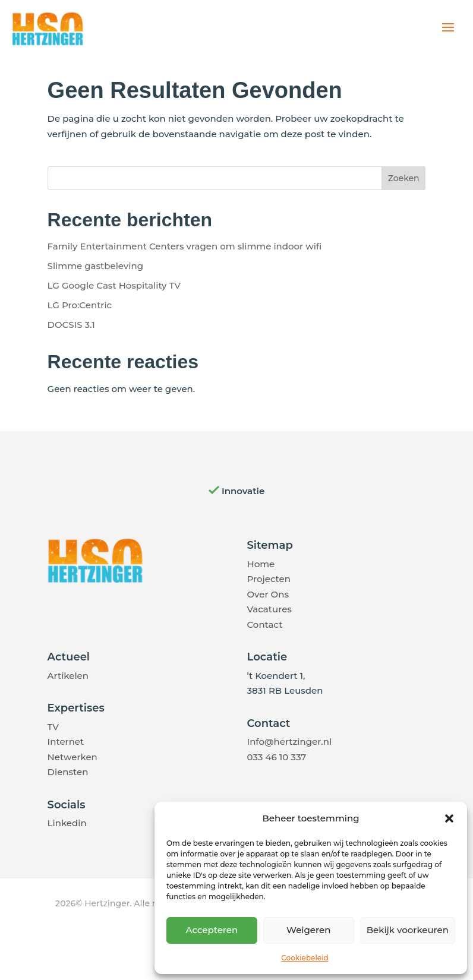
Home (261, 564)
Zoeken (404, 178)
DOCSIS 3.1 (71, 325)
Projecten (268, 579)
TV (53, 727)
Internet (66, 742)
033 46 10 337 (276, 757)
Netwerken (72, 757)
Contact (264, 625)
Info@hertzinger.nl (289, 742)
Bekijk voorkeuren (408, 930)
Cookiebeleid (305, 958)
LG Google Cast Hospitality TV (114, 285)
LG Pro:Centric (80, 305)
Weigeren (308, 930)
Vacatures (269, 609)
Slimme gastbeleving (95, 266)
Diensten (68, 772)
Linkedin (67, 823)
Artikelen (68, 676)
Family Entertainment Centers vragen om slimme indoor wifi (185, 246)
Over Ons (267, 594)
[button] (449, 818)
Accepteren (212, 930)
